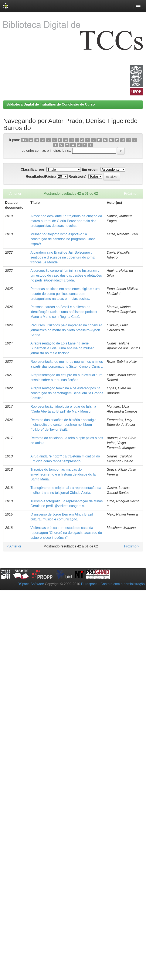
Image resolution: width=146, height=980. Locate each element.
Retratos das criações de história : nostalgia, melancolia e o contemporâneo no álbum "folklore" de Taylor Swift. (64, 425)
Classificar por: (33, 169)
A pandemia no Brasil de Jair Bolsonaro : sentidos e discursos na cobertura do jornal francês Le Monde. (63, 257)
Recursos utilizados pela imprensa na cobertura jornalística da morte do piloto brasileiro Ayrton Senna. (66, 330)
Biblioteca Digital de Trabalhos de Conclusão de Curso (51, 104)
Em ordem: (91, 169)
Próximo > (132, 194)
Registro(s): (78, 176)
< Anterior (14, 194)
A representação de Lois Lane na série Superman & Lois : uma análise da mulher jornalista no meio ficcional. (62, 348)
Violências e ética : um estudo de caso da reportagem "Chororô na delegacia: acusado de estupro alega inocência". (66, 533)
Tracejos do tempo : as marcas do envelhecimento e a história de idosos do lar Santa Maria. (64, 474)
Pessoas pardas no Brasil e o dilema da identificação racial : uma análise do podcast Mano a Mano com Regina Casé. (64, 312)
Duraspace (89, 584)
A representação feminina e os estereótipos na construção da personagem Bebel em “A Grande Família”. (67, 393)
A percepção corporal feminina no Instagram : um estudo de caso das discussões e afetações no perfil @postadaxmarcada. (66, 275)
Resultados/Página (41, 176)
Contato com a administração (123, 584)
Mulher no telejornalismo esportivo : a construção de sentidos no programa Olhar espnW (63, 239)
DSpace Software (31, 584)
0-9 (24, 140)
